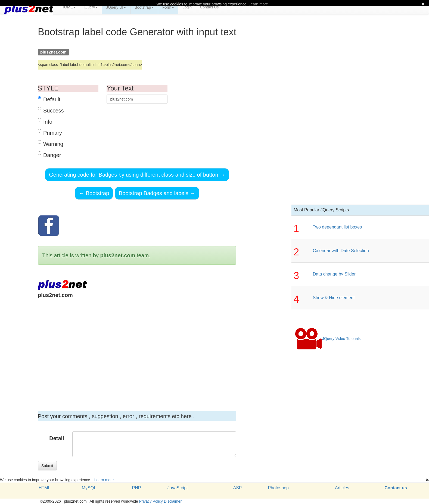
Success (51, 110)
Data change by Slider (334, 274)
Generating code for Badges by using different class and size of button (137, 175)
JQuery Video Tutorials (328, 339)
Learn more (104, 480)
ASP (237, 488)
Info (45, 121)
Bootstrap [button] (144, 7)
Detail (57, 438)
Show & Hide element (334, 298)
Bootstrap (94, 193)
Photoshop (278, 488)
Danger (49, 155)
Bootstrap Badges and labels (157, 193)
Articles (342, 488)
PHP (136, 488)
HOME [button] (69, 7)
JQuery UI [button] (116, 7)
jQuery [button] (91, 7)
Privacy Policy (151, 501)
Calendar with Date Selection (341, 251)
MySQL (89, 488)
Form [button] (168, 7)
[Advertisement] (137, 348)
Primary (50, 132)
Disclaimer (173, 501)
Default (49, 99)
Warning (51, 144)
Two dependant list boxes (338, 227)
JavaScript (178, 488)
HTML (45, 488)
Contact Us (209, 7)
